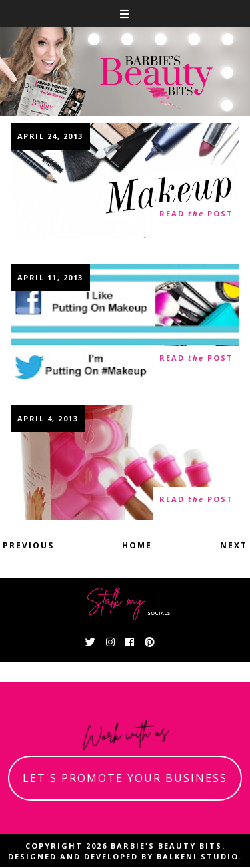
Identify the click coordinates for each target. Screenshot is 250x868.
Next (234, 545)
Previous (28, 545)
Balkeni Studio (198, 856)
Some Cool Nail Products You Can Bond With (125, 464)
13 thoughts (50, 220)
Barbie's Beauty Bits (166, 846)
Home (137, 545)
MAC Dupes (125, 180)
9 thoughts (48, 364)
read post (196, 214)
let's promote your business (125, 778)
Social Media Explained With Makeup (125, 323)
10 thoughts (50, 505)
